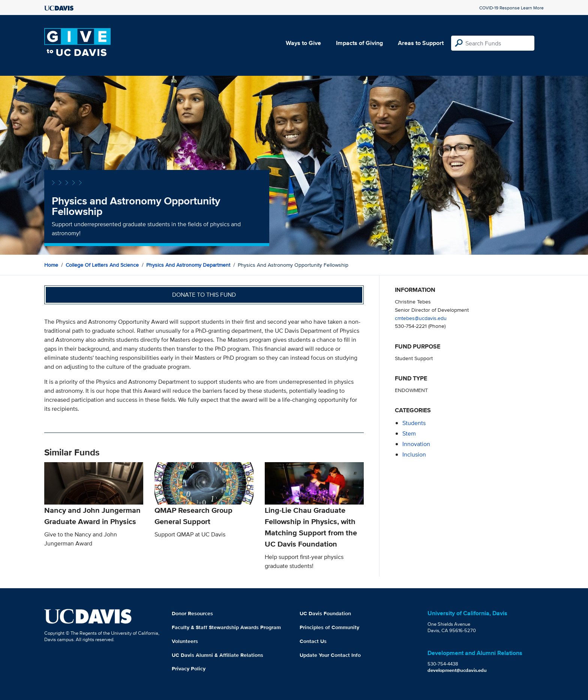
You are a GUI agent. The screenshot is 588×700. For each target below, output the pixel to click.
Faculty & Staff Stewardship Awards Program (226, 627)
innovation (416, 444)
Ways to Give (303, 43)
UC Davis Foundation (325, 613)
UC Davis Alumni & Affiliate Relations (217, 655)
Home (51, 265)
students (414, 423)
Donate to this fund (204, 295)
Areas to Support (421, 43)
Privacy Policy (189, 668)
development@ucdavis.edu (457, 670)
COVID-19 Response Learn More (511, 8)
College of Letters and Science (102, 265)
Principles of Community (329, 627)
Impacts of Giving (359, 43)
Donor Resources (192, 613)
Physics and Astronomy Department (188, 265)
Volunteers (185, 641)
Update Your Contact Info (330, 655)
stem (409, 433)
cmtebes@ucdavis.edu (421, 318)
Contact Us (313, 641)
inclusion (414, 454)
